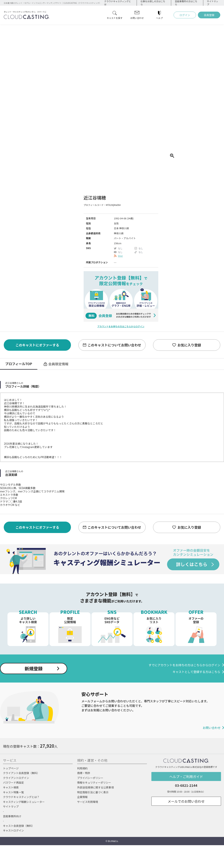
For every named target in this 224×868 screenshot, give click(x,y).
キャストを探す (115, 18)
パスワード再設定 (13, 782)
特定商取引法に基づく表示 (93, 792)
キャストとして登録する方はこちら (196, 672)
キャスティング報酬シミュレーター (24, 802)
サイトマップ (11, 806)
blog (120, 256)
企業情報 (82, 797)
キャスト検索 (11, 787)
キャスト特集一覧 (13, 792)
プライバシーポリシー (90, 778)
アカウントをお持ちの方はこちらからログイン (121, 326)
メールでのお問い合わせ (186, 801)
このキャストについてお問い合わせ (114, 345)
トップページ (11, 768)
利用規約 (82, 768)
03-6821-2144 (186, 785)
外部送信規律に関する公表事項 (95, 787)
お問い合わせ (137, 18)
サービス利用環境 (88, 802)
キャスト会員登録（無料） (19, 826)
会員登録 (209, 15)
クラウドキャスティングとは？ (21, 797)
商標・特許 (84, 773)
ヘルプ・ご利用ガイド (186, 776)
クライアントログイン (16, 778)
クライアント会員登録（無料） (21, 773)
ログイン (185, 15)
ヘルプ (159, 18)
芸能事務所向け (12, 816)
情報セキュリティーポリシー (94, 782)
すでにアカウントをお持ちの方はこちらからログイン (184, 665)
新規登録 (34, 668)
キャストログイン (13, 830)
